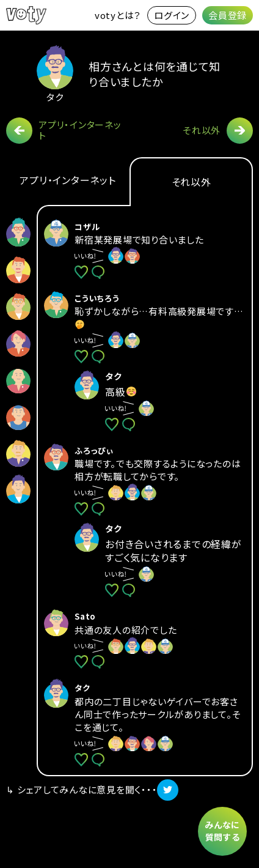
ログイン (172, 15)
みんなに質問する (222, 831)
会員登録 (228, 15)
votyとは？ (118, 15)
